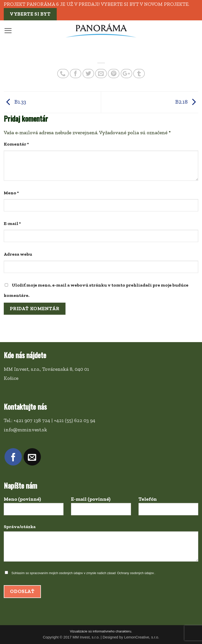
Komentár (16, 144)
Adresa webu (18, 254)
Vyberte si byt (30, 14)
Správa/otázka (101, 545)
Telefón (168, 508)
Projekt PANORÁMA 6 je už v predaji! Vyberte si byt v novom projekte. (96, 4)
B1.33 (15, 102)
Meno (11, 193)
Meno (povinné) (34, 508)
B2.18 (187, 102)
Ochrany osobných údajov (135, 573)
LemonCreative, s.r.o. (142, 637)
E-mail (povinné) (101, 508)
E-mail (12, 223)
